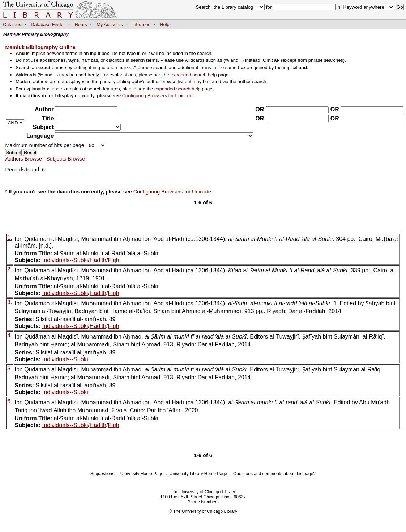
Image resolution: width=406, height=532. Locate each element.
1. (10, 238)
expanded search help (193, 75)
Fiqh (113, 260)
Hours (81, 24)
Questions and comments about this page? (274, 474)
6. (10, 401)
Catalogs (12, 24)
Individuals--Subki (65, 260)
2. (10, 269)
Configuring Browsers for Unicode (157, 96)
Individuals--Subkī (65, 359)
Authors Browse (23, 159)
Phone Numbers (203, 502)
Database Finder (48, 24)
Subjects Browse (66, 159)
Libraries (142, 24)
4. (10, 335)
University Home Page (142, 474)
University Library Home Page (198, 474)
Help (164, 24)
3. (10, 302)
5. (10, 368)
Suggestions (102, 474)
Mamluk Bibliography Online (40, 47)
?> (88, 127)
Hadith (98, 260)
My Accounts (110, 24)
